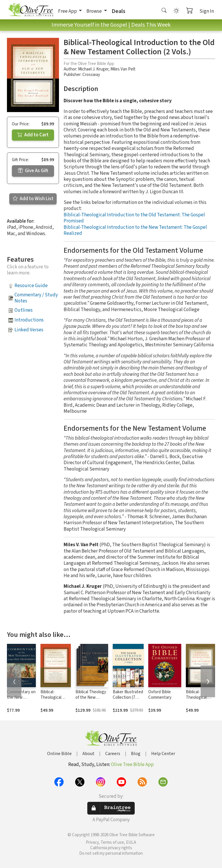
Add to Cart (33, 135)
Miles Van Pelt (123, 69)
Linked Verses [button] (29, 330)
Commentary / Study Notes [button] (36, 298)
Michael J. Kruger (93, 69)
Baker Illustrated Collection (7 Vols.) (128, 697)
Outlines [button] (24, 310)
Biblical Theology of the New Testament (91, 697)
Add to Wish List (33, 199)
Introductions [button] (29, 320)
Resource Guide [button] (31, 286)
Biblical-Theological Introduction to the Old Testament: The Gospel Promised (134, 218)
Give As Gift (33, 171)
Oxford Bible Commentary (160, 695)
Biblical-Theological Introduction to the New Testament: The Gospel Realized (135, 230)
